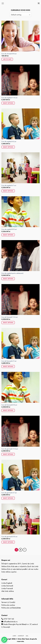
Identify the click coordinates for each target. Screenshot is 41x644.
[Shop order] (20, 15)
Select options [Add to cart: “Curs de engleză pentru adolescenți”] (8, 279)
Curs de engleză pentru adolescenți (12, 273)
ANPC (15, 636)
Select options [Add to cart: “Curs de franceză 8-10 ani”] (8, 410)
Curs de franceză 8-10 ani (9, 405)
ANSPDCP (21, 636)
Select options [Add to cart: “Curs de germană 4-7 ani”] (8, 498)
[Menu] (3, 3)
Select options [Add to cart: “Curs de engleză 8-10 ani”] (8, 235)
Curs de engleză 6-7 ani (9, 186)
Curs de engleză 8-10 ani (9, 229)
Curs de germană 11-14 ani (10, 449)
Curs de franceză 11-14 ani (10, 317)
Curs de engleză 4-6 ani (9, 142)
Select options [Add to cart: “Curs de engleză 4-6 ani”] (8, 147)
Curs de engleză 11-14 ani (9, 98)
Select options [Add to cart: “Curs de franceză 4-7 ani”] (8, 366)
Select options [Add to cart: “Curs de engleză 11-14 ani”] (8, 103)
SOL (27, 636)
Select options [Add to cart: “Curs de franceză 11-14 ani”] (8, 322)
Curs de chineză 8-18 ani (9, 54)
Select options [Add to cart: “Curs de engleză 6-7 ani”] (8, 191)
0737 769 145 (9, 619)
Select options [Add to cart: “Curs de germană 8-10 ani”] (8, 542)
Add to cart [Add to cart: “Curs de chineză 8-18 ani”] (7, 59)
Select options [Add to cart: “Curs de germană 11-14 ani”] (8, 454)
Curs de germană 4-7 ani (9, 493)
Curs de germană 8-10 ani (9, 537)
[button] (4, 640)
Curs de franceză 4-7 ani (9, 361)
